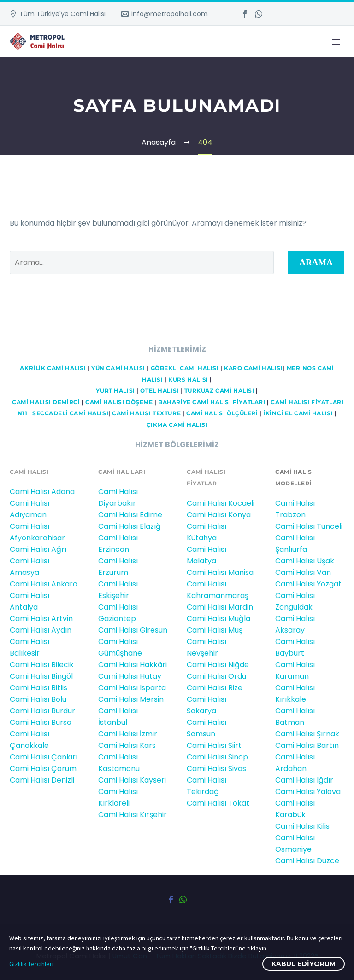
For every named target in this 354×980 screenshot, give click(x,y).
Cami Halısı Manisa (220, 572)
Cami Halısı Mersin (131, 699)
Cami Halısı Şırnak (307, 734)
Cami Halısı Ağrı (38, 549)
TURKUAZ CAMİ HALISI (219, 391)
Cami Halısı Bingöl (41, 676)
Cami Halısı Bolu (38, 699)
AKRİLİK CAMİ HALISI (53, 368)
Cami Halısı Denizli (42, 780)
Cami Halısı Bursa (41, 722)
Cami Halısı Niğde (218, 665)
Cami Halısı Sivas (216, 768)
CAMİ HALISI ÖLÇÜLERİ (222, 413)
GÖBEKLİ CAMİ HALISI (185, 368)
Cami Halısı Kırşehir (133, 815)
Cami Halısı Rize (215, 688)
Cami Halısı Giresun (133, 630)
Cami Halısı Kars (127, 745)
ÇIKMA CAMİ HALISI (177, 425)
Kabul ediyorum (304, 964)
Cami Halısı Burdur (42, 711)
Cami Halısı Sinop (217, 757)
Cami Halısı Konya (219, 515)
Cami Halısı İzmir (128, 734)
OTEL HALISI (159, 391)
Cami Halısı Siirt (214, 745)
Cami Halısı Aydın (41, 630)
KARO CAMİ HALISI (253, 368)
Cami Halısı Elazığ (130, 526)
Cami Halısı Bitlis (38, 688)
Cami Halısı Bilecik (42, 665)
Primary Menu (336, 42)
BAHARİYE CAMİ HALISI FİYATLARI (212, 402)
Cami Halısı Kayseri (132, 780)
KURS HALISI (188, 380)
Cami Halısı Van (303, 572)
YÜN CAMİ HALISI (118, 368)
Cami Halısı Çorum (43, 768)
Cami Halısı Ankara (44, 584)
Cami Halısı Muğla (218, 618)
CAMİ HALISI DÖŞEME (119, 402)
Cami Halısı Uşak (305, 561)
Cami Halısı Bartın (307, 745)
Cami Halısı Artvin (41, 618)
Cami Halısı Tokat (218, 803)
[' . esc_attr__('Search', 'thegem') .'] (142, 263)
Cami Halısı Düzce (307, 861)
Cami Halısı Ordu (216, 676)
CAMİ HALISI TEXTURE (146, 413)
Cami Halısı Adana (42, 492)
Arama (316, 262)
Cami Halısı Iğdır (304, 780)
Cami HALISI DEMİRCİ (45, 402)
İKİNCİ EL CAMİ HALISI (298, 413)
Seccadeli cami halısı (70, 413)
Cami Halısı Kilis (302, 826)
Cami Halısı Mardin (220, 607)
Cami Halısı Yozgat (308, 584)
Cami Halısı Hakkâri (133, 665)
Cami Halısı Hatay (130, 676)
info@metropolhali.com (170, 14)
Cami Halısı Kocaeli (221, 503)
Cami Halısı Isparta (132, 688)
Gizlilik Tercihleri (31, 964)
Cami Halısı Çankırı (44, 757)
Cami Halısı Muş (215, 630)
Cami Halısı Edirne (130, 515)
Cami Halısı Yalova (308, 792)
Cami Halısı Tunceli (309, 526)
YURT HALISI (115, 391)
